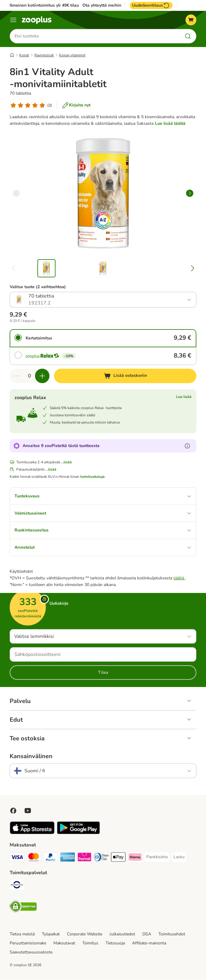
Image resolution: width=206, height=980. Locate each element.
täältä (179, 578)
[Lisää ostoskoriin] (125, 376)
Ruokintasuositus (103, 530)
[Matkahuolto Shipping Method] (17, 886)
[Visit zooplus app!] (32, 833)
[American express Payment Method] (68, 858)
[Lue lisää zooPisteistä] (187, 446)
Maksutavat (64, 943)
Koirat (24, 55)
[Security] (23, 908)
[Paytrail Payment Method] (84, 858)
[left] (16, 193)
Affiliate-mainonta (149, 943)
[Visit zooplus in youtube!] (28, 811)
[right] (190, 193)
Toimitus (90, 943)
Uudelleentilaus (151, 5)
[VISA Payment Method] (17, 858)
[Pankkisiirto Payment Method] (157, 857)
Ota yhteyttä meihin (102, 5)
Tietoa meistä (22, 934)
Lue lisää (184, 397)
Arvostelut (103, 548)
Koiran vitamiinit (72, 55)
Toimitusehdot (172, 934)
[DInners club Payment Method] (101, 858)
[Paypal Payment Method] (51, 858)
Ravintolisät (44, 55)
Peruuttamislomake (28, 943)
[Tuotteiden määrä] (30, 376)
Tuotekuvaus (103, 496)
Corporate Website (85, 934)
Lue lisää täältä (170, 123)
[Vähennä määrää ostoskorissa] (17, 376)
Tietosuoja (115, 943)
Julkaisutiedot (122, 934)
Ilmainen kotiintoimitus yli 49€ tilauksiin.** (51, 5)
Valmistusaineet (103, 513)
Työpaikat (51, 934)
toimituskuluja (92, 477)
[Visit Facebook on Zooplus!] (13, 811)
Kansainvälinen (31, 757)
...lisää (66, 462)
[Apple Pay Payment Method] (118, 858)
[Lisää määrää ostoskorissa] (42, 376)
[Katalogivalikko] (13, 20)
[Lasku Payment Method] (179, 857)
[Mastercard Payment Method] (34, 858)
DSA (147, 934)
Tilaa (103, 673)
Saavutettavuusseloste (31, 952)
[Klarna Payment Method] (135, 858)
